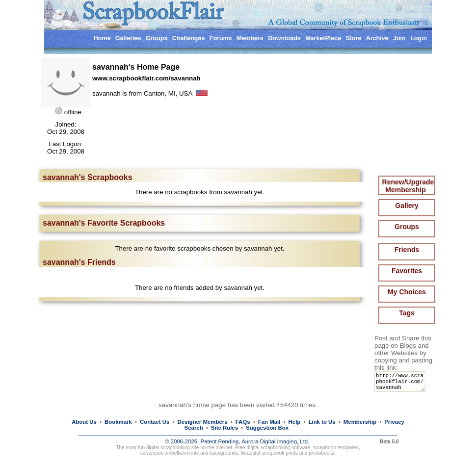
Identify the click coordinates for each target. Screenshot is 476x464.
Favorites (407, 271)
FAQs (243, 422)
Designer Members (202, 422)
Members (250, 38)
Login (419, 38)
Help (295, 422)
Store (353, 38)
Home (102, 38)
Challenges (189, 38)
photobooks (321, 453)
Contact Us (155, 422)
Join (399, 38)
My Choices (407, 292)
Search (194, 428)
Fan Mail (269, 422)
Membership (360, 422)
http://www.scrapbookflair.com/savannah (402, 384)
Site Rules (225, 428)
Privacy (394, 422)
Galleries (128, 38)
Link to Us (322, 422)
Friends (407, 250)
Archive (377, 38)
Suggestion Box (267, 428)
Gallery (407, 206)
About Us (84, 422)
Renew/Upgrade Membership (408, 186)
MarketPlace (323, 38)
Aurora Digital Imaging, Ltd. (275, 442)
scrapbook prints (280, 453)
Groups (157, 38)
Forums (221, 38)
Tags (407, 313)
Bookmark (118, 422)
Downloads (284, 38)
